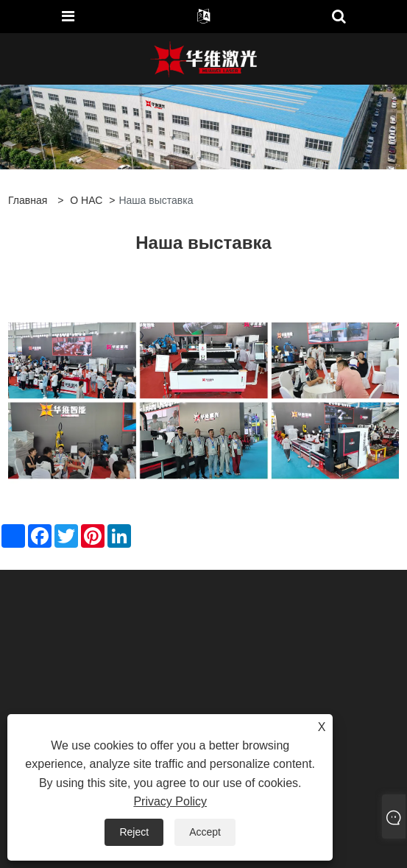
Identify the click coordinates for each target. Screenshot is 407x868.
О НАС (86, 200)
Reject (134, 832)
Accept (205, 832)
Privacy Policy (170, 801)
